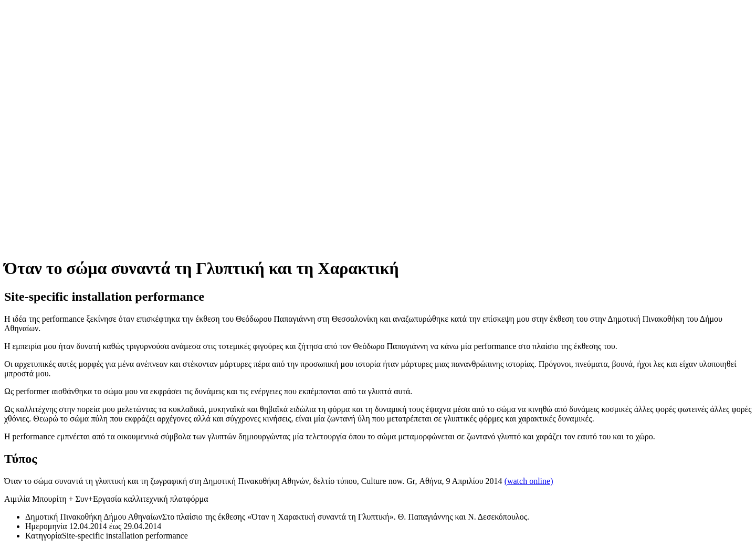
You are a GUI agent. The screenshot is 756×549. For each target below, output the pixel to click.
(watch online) (529, 481)
